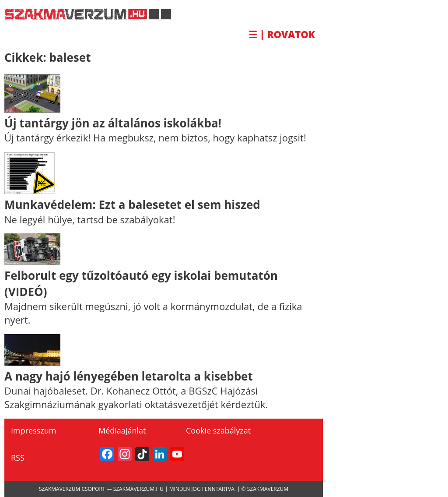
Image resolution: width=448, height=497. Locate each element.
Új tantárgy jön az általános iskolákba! (113, 123)
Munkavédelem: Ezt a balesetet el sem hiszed (132, 204)
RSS (18, 458)
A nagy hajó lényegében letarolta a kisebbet (129, 376)
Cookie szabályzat (218, 430)
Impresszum (33, 430)
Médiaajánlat (122, 430)
